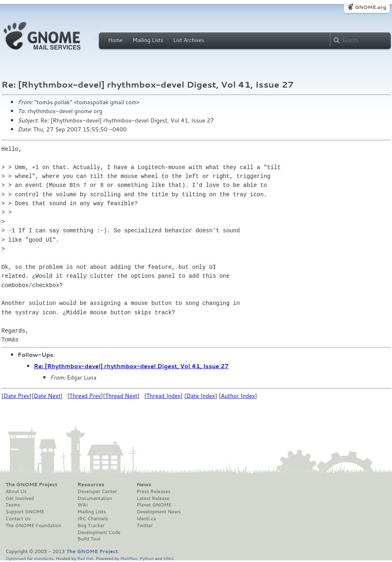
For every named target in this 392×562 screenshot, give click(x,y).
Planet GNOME (154, 505)
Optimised (16, 558)
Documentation (95, 498)
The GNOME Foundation (34, 526)
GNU (168, 558)
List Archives (189, 40)
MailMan (129, 558)
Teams (13, 505)
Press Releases (153, 491)
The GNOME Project (32, 485)
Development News (159, 512)
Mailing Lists (148, 40)
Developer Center (97, 491)
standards (44, 558)
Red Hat (85, 558)
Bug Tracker (91, 526)
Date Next (47, 396)
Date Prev (17, 396)
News (144, 485)
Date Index (201, 396)
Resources (91, 485)
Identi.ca (146, 519)
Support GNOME (25, 512)
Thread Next (121, 396)
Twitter (145, 526)
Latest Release (153, 498)
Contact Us (18, 519)
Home (116, 40)
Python (147, 558)
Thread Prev (85, 396)
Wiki (82, 505)
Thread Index (164, 396)
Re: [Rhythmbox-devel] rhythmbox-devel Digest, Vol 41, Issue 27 (132, 366)
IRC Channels (93, 519)
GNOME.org (370, 7)
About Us (16, 491)
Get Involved (20, 498)
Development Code (99, 532)
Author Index (238, 396)
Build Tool (89, 539)
